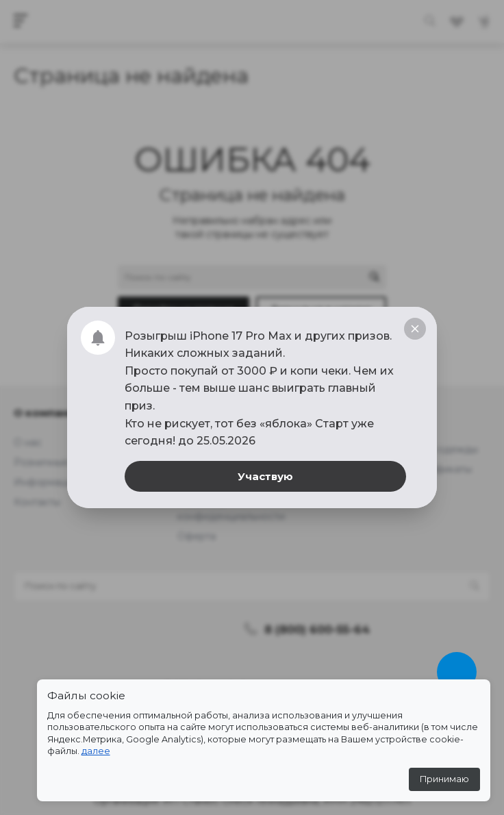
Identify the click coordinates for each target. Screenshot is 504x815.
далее (96, 751)
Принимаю (444, 779)
